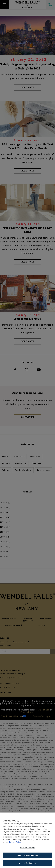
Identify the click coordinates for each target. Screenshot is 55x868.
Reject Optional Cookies (28, 856)
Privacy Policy (15, 843)
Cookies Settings (27, 848)
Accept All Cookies (27, 864)
